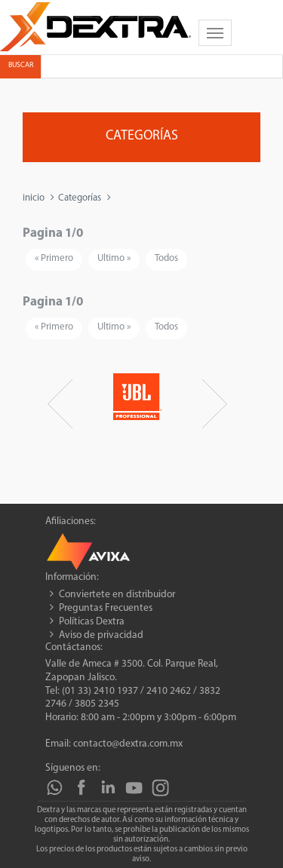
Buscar (21, 65)
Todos (166, 258)
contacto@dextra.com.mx (128, 744)
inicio (34, 198)
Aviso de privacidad (101, 635)
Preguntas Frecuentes (106, 608)
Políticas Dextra (92, 622)
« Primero (54, 258)
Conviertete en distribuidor (117, 595)
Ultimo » (114, 258)
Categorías (80, 198)
